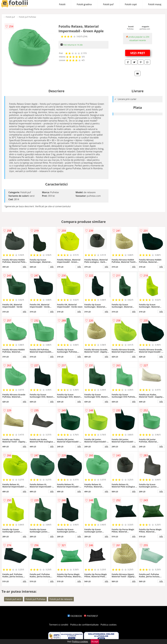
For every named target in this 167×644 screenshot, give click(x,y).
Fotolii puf (108, 4)
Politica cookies (109, 625)
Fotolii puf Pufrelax (27, 17)
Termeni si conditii (59, 625)
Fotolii (62, 4)
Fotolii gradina (84, 4)
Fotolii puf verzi (13, 599)
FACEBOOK (75, 616)
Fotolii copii (131, 4)
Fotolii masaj (155, 4)
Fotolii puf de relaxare (61, 599)
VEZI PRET (138, 53)
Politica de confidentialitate (84, 625)
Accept (95, 641)
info (25, 267)
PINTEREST (91, 616)
